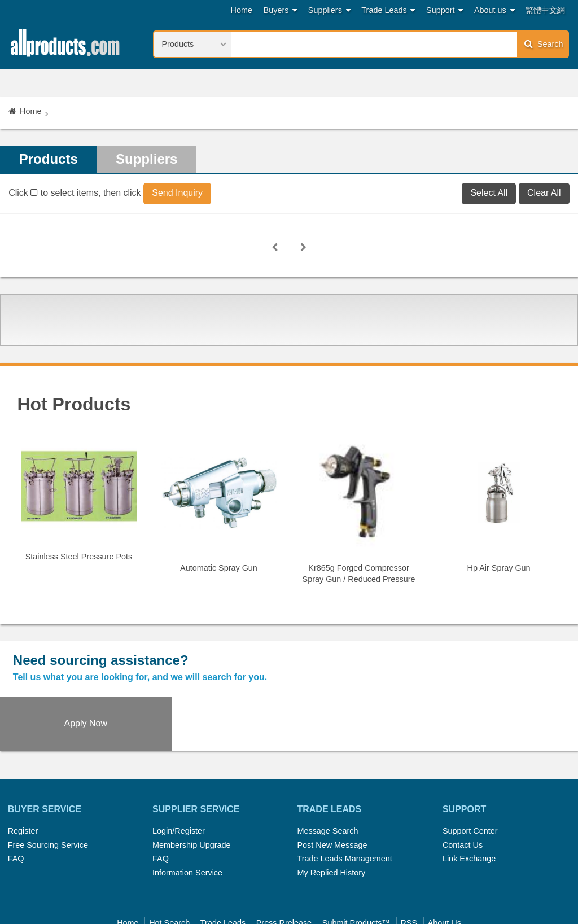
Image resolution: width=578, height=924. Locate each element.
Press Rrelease (284, 870)
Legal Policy (244, 883)
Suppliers (329, 10)
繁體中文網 (545, 10)
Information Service (187, 819)
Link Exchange (469, 805)
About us (494, 10)
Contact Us (463, 791)
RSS (409, 870)
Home (242, 10)
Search (544, 44)
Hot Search (169, 870)
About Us (445, 870)
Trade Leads (388, 10)
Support (445, 10)
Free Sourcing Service (48, 791)
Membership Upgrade (191, 791)
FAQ (16, 805)
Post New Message (332, 791)
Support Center (470, 777)
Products (49, 159)
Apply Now (506, 669)
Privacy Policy (303, 883)
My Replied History (331, 819)
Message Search (327, 777)
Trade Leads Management (344, 805)
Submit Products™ (356, 870)
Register (23, 777)
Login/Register (179, 777)
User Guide (399, 883)
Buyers (281, 10)
